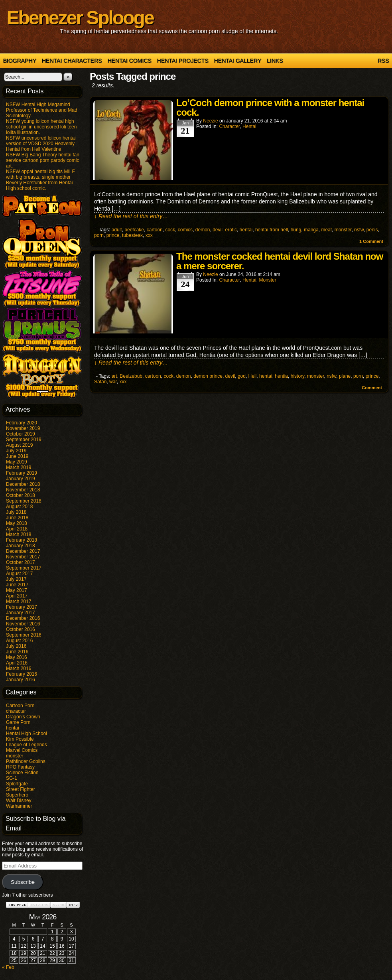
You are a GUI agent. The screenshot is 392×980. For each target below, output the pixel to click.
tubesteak (132, 235)
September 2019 (24, 440)
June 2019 (17, 456)
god (242, 376)
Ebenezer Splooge (80, 18)
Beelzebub (131, 376)
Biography (20, 61)
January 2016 (21, 680)
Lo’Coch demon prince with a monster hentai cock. (270, 107)
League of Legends (27, 745)
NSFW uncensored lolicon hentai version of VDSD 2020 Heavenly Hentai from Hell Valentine (41, 144)
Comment (371, 241)
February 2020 (22, 423)
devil (218, 230)
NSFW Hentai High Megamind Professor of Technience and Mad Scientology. (42, 110)
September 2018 (24, 501)
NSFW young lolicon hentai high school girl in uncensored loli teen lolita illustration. (41, 127)
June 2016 (17, 652)
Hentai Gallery (237, 61)
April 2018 (17, 529)
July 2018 (16, 512)
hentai (13, 728)
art (114, 376)
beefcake (134, 230)
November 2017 (23, 557)
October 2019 (21, 434)
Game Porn (18, 722)
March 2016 (19, 668)
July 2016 (16, 646)
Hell (253, 376)
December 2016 (23, 618)
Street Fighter (21, 789)
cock (170, 230)
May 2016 (17, 657)
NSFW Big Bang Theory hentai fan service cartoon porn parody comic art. (43, 160)
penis (372, 230)
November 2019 (23, 428)
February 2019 (22, 473)
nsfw (359, 230)
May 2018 (17, 523)
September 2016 (24, 635)
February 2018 (22, 540)
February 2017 (22, 607)
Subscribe (23, 882)
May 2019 (17, 462)
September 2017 (24, 568)
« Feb (8, 967)
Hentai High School (27, 734)
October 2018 (21, 495)
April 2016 (17, 663)
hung (296, 230)
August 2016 (19, 641)
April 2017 (17, 596)
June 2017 (17, 585)
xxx (149, 235)
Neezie (210, 121)
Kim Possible (20, 739)
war (113, 382)
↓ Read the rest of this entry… (131, 216)
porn (99, 235)
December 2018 (23, 484)
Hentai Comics (129, 61)
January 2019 (21, 479)
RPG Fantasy (20, 767)
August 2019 (19, 445)
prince (113, 235)
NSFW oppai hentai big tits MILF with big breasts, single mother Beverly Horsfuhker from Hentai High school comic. (40, 180)
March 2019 (19, 467)
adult (117, 230)
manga (311, 230)
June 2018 (17, 518)
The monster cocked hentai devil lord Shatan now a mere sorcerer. (280, 261)
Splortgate (17, 784)
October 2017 (21, 562)
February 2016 (22, 674)
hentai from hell (272, 230)
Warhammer (19, 806)
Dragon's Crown (23, 717)
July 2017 (16, 579)
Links (275, 61)
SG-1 (12, 778)
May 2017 (17, 590)
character (16, 711)
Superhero (17, 795)
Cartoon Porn (20, 706)
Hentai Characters (72, 61)
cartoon (155, 230)
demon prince (208, 376)
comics (185, 230)
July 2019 (16, 451)
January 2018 (21, 546)
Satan (100, 382)
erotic (231, 230)
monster (15, 756)
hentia (281, 376)
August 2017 (19, 574)
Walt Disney (19, 801)
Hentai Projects (183, 61)
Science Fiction (22, 773)
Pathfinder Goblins (26, 761)
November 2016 (23, 624)
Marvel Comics (22, 750)
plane (345, 376)
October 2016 (21, 629)
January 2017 (21, 613)
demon (203, 230)
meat (326, 230)
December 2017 (23, 551)
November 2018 (23, 490)
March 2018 (19, 534)
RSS (383, 61)
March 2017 (19, 601)
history (297, 376)
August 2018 (19, 507)
